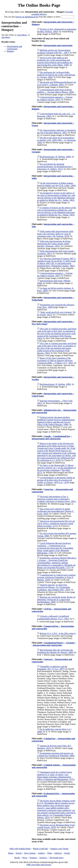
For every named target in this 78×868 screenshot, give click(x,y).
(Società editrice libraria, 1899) (56, 91)
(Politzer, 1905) (57, 30)
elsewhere (6, 37)
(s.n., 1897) (52, 668)
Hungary (11, 51)
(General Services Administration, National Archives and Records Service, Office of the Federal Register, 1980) (56, 421)
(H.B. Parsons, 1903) (57, 334)
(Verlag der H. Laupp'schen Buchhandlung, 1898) (56, 600)
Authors (41, 853)
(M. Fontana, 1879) (55, 234)
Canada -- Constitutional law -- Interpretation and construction (52, 437)
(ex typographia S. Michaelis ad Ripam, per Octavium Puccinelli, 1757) (57, 563)
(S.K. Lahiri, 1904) (56, 184)
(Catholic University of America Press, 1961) (56, 499)
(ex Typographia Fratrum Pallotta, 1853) (56, 809)
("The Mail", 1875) (57, 469)
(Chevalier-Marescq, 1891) (57, 131)
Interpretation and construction (14, 48)
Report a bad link (40, 849)
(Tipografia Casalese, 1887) (56, 262)
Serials (67, 853)
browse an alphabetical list (27, 17)
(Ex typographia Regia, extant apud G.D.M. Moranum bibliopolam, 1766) (55, 548)
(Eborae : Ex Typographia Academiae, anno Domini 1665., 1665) (54, 587)
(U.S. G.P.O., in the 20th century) (58, 633)
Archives (43, 858)
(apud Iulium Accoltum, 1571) (56, 524)
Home (11, 853)
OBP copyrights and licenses (39, 865)
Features (33, 858)
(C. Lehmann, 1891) (57, 83)
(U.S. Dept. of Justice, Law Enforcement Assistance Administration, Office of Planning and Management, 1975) (56, 776)
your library (22, 35)
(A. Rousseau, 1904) (57, 140)
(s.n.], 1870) (57, 452)
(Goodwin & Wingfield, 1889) (56, 754)
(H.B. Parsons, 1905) (57, 348)
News (25, 858)
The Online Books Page (39, 5)
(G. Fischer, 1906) (56, 75)
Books (17, 858)
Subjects (58, 853)
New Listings (30, 853)
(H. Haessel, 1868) (55, 651)
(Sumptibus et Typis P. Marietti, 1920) (56, 577)
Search (19, 853)
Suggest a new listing (59, 849)
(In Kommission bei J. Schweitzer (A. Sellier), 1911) (55, 167)
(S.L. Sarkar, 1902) (56, 197)
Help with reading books (20, 849)
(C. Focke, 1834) (56, 511)
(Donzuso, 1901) (54, 244)
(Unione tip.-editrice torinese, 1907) (55, 98)
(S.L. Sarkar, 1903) (57, 211)
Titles (50, 853)
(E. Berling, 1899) (55, 157)
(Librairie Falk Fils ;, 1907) (54, 51)
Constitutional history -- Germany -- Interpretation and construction (54, 644)
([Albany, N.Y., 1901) (55, 360)
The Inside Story (57, 858)
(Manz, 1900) (55, 61)
